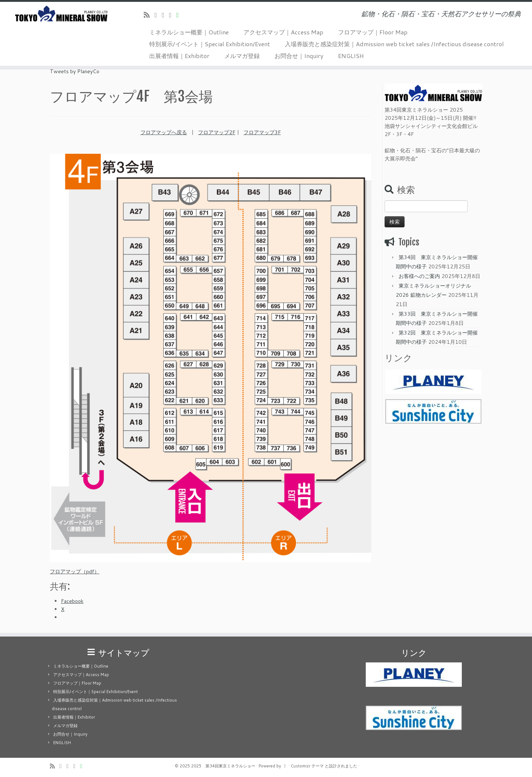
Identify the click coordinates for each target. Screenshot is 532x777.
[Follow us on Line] (180, 15)
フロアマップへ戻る (164, 132)
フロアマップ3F (262, 132)
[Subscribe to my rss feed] (149, 15)
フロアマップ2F (217, 132)
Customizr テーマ (307, 766)
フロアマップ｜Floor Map (373, 32)
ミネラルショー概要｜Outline (189, 32)
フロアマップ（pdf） (75, 571)
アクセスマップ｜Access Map (283, 32)
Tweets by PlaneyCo (75, 71)
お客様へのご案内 (419, 276)
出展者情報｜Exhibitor (179, 56)
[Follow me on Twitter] (158, 15)
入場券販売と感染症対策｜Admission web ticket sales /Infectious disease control (394, 44)
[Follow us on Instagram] (173, 15)
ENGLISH (351, 56)
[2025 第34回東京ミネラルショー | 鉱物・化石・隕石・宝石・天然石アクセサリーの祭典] (61, 13)
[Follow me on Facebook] (166, 15)
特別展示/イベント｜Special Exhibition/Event (210, 44)
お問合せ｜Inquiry (299, 56)
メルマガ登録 (242, 56)
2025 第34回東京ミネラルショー (223, 766)
